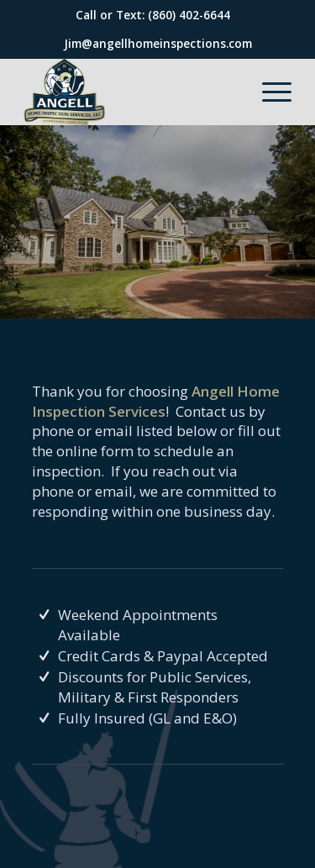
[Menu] (268, 92)
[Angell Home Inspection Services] (131, 92)
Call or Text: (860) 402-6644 (153, 15)
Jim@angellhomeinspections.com (158, 43)
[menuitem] (268, 92)
